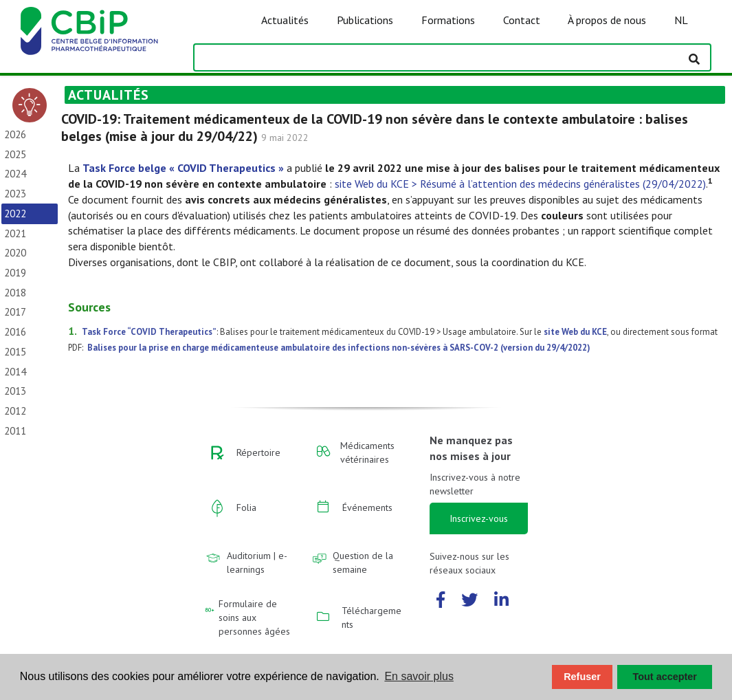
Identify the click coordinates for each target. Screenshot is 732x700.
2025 (15, 154)
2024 (15, 174)
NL (681, 20)
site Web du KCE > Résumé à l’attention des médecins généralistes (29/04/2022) (520, 184)
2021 (15, 233)
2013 (15, 391)
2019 (15, 273)
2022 (15, 214)
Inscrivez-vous (479, 518)
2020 (15, 253)
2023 (15, 194)
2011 (15, 431)
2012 (15, 411)
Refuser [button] (582, 677)
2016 (15, 332)
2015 (15, 352)
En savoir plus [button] (419, 676)
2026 (15, 134)
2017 (15, 312)
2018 (15, 293)
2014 (15, 372)
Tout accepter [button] (665, 677)
